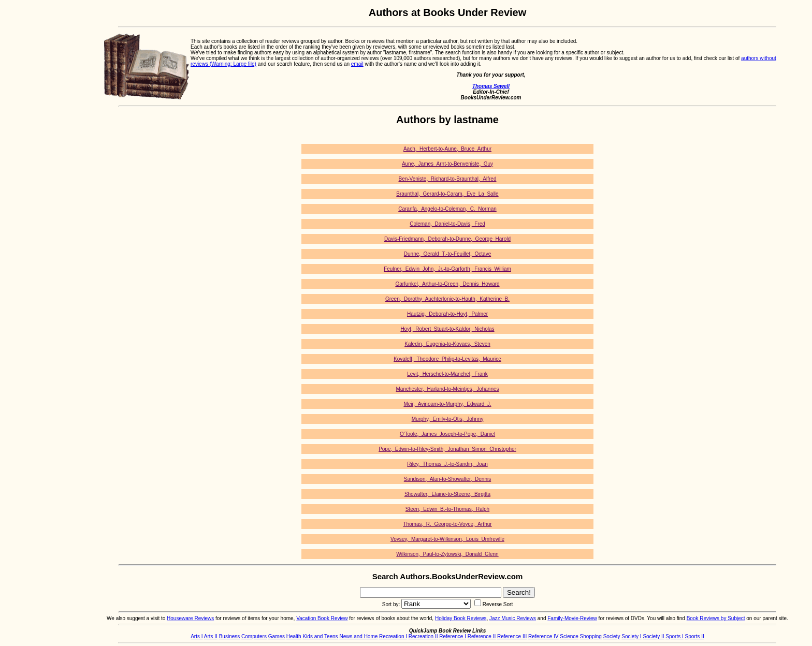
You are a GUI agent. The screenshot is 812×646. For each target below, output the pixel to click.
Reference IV (543, 636)
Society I (631, 636)
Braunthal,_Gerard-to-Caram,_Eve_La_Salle (447, 194)
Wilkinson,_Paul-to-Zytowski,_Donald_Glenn (447, 554)
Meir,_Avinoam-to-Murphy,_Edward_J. (447, 404)
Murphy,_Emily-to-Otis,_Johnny (448, 419)
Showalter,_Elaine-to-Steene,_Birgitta (447, 494)
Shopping (591, 636)
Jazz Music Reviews (513, 618)
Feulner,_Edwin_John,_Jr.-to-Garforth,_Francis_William (447, 269)
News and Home (358, 636)
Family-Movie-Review (572, 618)
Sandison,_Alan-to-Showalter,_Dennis (447, 479)
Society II (653, 636)
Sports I (674, 636)
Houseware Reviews (190, 618)
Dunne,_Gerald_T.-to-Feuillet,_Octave (447, 254)
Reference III (512, 636)
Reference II (482, 636)
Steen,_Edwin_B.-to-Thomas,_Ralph (447, 509)
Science (569, 636)
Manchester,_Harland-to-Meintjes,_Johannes (448, 389)
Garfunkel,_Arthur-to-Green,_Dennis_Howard (447, 284)
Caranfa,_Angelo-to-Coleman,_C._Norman (447, 209)
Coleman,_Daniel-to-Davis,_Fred (447, 224)
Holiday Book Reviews (461, 618)
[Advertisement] (41, 162)
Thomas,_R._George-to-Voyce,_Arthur (447, 524)
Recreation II (423, 636)
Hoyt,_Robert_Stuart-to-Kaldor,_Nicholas (447, 329)
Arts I (197, 636)
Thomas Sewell (491, 86)
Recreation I (393, 636)
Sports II (695, 636)
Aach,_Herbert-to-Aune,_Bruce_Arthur (447, 149)
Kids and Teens (320, 636)
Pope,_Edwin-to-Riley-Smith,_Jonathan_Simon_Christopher (447, 449)
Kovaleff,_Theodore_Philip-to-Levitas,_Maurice (447, 359)
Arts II (211, 636)
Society (612, 636)
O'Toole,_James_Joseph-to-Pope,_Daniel (447, 434)
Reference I (453, 636)
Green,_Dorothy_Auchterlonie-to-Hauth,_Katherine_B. (447, 299)
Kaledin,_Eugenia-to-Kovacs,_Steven (447, 344)
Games (277, 636)
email (357, 64)
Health (294, 636)
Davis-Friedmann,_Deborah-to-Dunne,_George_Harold (447, 239)
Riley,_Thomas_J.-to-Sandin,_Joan (447, 464)
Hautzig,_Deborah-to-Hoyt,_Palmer (447, 314)
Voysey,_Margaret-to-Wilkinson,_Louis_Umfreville (447, 539)
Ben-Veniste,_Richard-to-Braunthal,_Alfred (448, 179)
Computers (254, 636)
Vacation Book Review (322, 618)
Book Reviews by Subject (716, 618)
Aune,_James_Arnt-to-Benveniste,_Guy (447, 164)
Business (230, 636)
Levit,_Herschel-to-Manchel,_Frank (447, 374)
